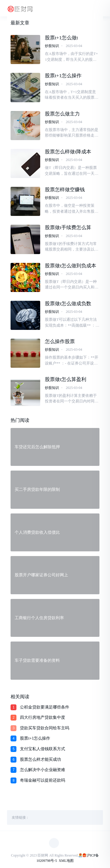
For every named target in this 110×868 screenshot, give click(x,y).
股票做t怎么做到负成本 (71, 266)
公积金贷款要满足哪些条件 (45, 707)
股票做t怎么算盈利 (66, 379)
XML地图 (66, 861)
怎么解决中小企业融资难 (43, 770)
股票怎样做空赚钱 (65, 190)
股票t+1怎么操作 (63, 76)
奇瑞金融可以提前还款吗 (43, 780)
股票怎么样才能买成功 (40, 759)
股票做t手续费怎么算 (68, 228)
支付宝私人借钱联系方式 (43, 749)
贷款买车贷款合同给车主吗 (45, 728)
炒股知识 (52, 46)
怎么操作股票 (60, 341)
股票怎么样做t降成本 (68, 152)
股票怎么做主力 (62, 114)
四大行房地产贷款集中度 (43, 717)
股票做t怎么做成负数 (68, 304)
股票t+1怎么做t (61, 38)
